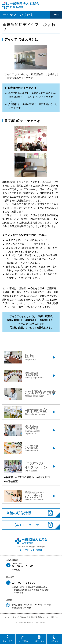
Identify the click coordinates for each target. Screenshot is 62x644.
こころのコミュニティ (25, 525)
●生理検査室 (11, 481)
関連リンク (55, 617)
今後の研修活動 (19, 513)
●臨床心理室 (43, 477)
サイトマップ (8, 617)
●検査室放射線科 (25, 477)
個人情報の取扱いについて (40, 617)
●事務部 (8, 477)
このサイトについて (22, 617)
